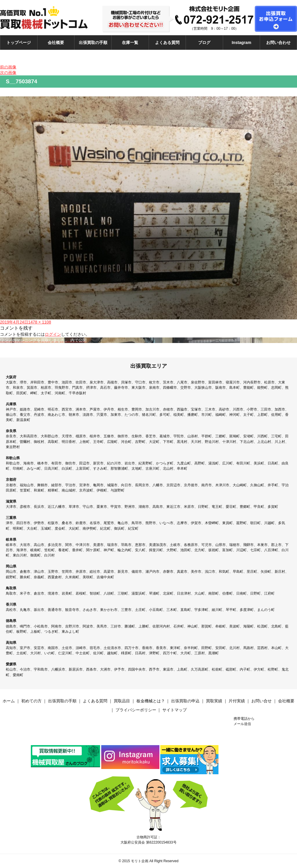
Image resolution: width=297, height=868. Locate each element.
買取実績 (214, 701)
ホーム (9, 701)
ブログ (204, 43)
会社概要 (56, 43)
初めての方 (31, 701)
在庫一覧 (130, 43)
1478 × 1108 (40, 322)
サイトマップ (175, 710)
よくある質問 (167, 43)
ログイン (53, 334)
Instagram (241, 43)
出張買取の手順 (93, 43)
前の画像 (8, 67)
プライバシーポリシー (136, 710)
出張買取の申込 (185, 701)
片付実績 (237, 701)
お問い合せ (262, 701)
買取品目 (122, 701)
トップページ (19, 43)
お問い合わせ (278, 43)
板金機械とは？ (151, 701)
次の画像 (8, 73)
